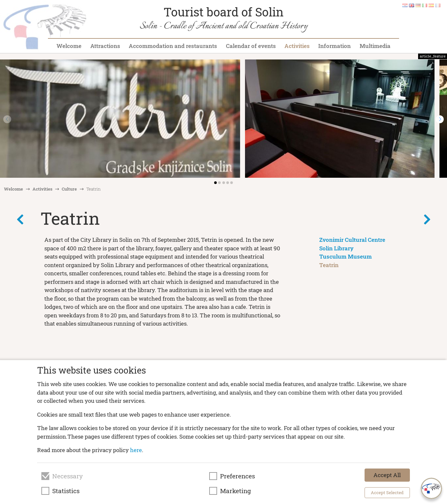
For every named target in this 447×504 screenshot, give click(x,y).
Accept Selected (387, 493)
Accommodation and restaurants (173, 46)
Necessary (67, 476)
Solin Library (336, 248)
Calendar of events (251, 46)
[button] (440, 119)
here (136, 450)
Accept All (387, 475)
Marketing (235, 491)
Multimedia (375, 46)
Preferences (237, 476)
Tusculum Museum (346, 256)
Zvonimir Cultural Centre (352, 240)
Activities (297, 46)
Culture (69, 189)
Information (335, 46)
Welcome (69, 46)
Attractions (105, 46)
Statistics (66, 491)
